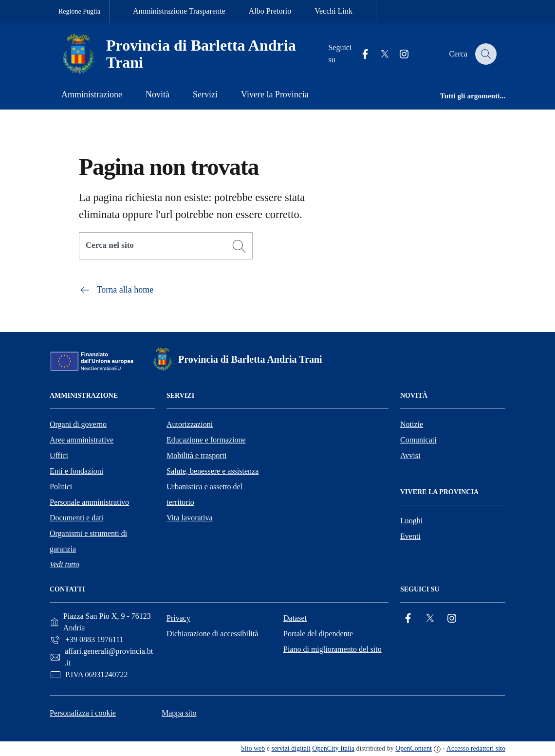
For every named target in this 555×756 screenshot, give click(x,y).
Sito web (253, 748)
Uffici (59, 455)
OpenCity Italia (333, 748)
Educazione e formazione (206, 440)
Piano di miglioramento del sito (333, 649)
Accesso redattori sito (476, 748)
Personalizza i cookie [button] (83, 713)
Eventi (410, 536)
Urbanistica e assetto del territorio (204, 494)
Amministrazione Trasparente (179, 11)
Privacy (178, 618)
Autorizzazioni (190, 424)
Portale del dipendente (318, 634)
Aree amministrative (82, 440)
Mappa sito (179, 713)
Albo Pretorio (270, 11)
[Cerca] (239, 246)
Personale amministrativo (89, 502)
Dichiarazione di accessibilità (212, 634)
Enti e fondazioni (76, 471)
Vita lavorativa (190, 518)
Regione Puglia (79, 11)
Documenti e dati (76, 518)
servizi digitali (291, 748)
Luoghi (411, 521)
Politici (61, 487)
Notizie (412, 424)
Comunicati (418, 440)
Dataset (295, 618)
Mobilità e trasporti (197, 455)
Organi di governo (78, 424)
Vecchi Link (333, 11)
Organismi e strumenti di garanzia (88, 541)
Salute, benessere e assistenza (213, 471)
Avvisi (410, 455)
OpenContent (414, 748)
